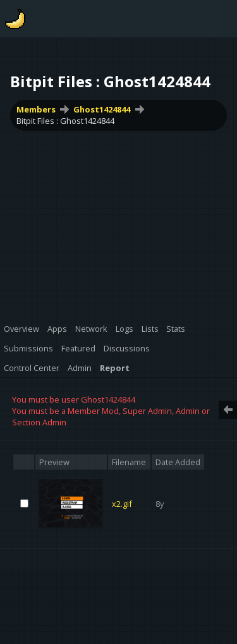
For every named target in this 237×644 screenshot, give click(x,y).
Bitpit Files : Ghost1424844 (65, 121)
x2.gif (122, 504)
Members (36, 109)
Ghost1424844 (102, 109)
